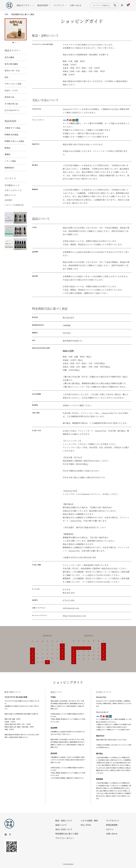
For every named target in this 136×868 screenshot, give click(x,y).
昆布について (10, 195)
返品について (61, 825)
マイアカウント (113, 820)
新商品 (7, 148)
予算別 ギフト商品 (12, 128)
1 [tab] (13, 43)
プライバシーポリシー (65, 838)
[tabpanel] (16, 29)
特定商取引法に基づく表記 (67, 834)
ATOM (88, 825)
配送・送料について (64, 820)
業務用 (7, 154)
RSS (82, 825)
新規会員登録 (112, 825)
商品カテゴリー (24, 5)
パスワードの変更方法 (14, 205)
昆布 (6, 77)
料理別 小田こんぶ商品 (14, 141)
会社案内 (8, 200)
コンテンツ (59, 5)
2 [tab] (16, 43)
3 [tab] (18, 43)
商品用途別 (43, 5)
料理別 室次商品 (11, 135)
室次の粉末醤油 (11, 64)
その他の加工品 (11, 104)
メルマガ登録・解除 (89, 820)
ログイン (110, 829)
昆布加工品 (9, 97)
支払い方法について (64, 829)
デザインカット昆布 (13, 84)
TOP (6, 14)
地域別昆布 (9, 168)
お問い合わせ (76, 5)
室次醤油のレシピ (12, 185)
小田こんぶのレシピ (13, 190)
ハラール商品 (10, 161)
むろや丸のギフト (12, 110)
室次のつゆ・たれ (12, 70)
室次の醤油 (9, 57)
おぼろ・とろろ (11, 90)
